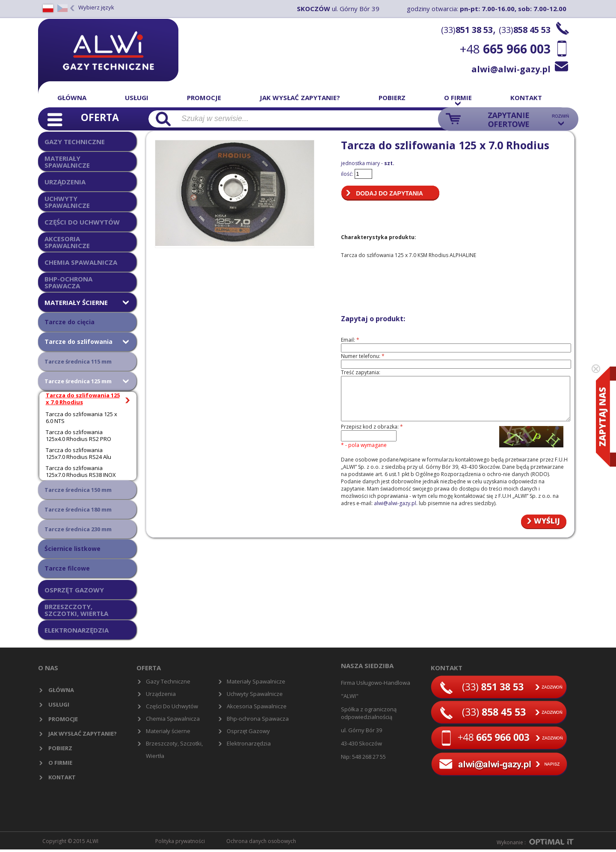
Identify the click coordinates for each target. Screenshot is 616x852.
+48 (505, 49)
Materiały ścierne (168, 731)
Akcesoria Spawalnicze (257, 706)
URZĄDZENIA (65, 182)
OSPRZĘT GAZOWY (74, 590)
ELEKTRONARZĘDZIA (77, 630)
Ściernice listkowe (73, 549)
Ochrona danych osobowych (261, 841)
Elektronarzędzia (249, 743)
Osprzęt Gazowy (248, 731)
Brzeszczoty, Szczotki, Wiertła (174, 750)
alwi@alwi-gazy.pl (511, 69)
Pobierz (392, 98)
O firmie (458, 98)
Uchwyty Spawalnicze (255, 694)
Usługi (137, 98)
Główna (72, 98)
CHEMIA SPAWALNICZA (81, 262)
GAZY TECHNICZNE (75, 142)
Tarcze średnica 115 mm (78, 361)
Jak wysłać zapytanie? (300, 98)
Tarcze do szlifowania (78, 342)
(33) (467, 30)
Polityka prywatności (180, 841)
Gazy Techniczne (168, 681)
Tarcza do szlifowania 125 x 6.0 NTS (81, 417)
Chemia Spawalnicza (173, 719)
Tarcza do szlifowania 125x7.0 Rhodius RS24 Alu (78, 453)
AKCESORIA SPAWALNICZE (67, 242)
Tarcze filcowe (67, 568)
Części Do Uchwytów (172, 706)
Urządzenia (161, 694)
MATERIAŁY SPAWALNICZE (67, 161)
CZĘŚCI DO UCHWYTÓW (82, 222)
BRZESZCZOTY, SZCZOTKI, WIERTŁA (76, 610)
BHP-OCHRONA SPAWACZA (68, 282)
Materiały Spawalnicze (256, 681)
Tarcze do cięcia (70, 322)
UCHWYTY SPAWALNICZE (67, 202)
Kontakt (526, 98)
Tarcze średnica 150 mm (78, 490)
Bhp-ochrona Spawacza (258, 719)
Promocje (204, 98)
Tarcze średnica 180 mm (78, 509)
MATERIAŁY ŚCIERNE (76, 302)
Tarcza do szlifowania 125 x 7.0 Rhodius (83, 399)
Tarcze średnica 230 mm (78, 529)
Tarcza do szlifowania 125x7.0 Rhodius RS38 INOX (81, 471)
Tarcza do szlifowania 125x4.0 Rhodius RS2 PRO (78, 435)
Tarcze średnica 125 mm (78, 381)
